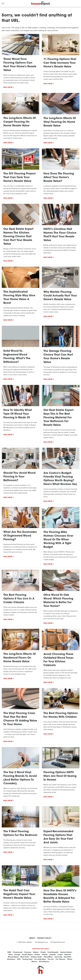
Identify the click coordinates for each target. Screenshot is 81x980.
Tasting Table (27, 959)
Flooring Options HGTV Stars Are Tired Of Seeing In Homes (60, 776)
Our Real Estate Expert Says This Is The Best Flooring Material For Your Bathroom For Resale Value (58, 418)
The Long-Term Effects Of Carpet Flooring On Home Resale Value (20, 122)
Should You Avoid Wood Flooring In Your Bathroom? (19, 477)
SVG (19, 959)
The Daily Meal (40, 959)
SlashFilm (67, 957)
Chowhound (18, 952)
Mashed (68, 955)
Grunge (17, 955)
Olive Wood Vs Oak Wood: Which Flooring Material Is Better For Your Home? (58, 601)
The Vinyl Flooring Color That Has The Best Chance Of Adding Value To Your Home (20, 719)
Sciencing (58, 957)
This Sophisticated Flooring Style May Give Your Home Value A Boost (19, 297)
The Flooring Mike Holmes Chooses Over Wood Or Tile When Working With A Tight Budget (58, 540)
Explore (36, 952)
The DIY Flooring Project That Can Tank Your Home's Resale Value (19, 177)
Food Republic (53, 952)
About (32, 938)
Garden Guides (66, 952)
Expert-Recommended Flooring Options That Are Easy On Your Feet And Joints (58, 837)
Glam (11, 955)
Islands (45, 955)
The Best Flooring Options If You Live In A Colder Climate (19, 599)
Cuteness (28, 952)
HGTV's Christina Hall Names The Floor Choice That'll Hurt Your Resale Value (60, 235)
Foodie (43, 952)
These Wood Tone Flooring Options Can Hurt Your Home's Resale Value (20, 65)
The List (51, 959)
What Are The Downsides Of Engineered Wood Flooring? (20, 536)
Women (34, 962)
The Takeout (60, 959)
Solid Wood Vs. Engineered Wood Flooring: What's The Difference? (17, 357)
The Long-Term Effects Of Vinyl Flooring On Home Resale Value (60, 122)
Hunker (37, 955)
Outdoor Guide (36, 957)
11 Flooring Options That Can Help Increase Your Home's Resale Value (60, 63)
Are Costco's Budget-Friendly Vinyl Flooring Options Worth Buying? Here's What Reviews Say (60, 479)
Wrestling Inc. (44, 962)
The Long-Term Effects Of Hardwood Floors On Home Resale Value (20, 658)
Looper (60, 955)
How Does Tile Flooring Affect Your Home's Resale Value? (59, 177)
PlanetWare (48, 957)
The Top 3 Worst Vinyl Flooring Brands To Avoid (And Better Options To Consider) (20, 778)
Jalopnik (52, 955)
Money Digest (13, 957)
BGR (9, 952)
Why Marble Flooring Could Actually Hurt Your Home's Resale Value (60, 296)
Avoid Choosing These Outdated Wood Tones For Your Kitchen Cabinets (58, 660)
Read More (8, 87)
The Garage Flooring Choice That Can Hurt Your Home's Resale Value (58, 357)
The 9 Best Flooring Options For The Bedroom (20, 833)
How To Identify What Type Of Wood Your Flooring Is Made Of (18, 414)
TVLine (70, 959)
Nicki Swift (25, 957)
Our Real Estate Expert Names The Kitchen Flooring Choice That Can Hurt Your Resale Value (18, 237)
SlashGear (11, 959)
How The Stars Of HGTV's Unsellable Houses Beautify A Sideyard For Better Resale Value (60, 896)
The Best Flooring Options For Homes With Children (61, 715)
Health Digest (27, 955)
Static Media (27, 942)
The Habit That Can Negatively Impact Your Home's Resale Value (19, 894)
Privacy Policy (44, 938)
